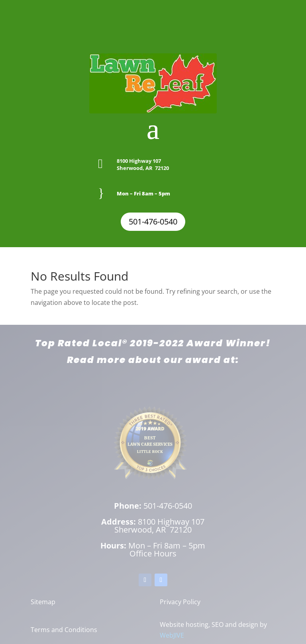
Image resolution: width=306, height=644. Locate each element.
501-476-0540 (153, 221)
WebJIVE (172, 635)
